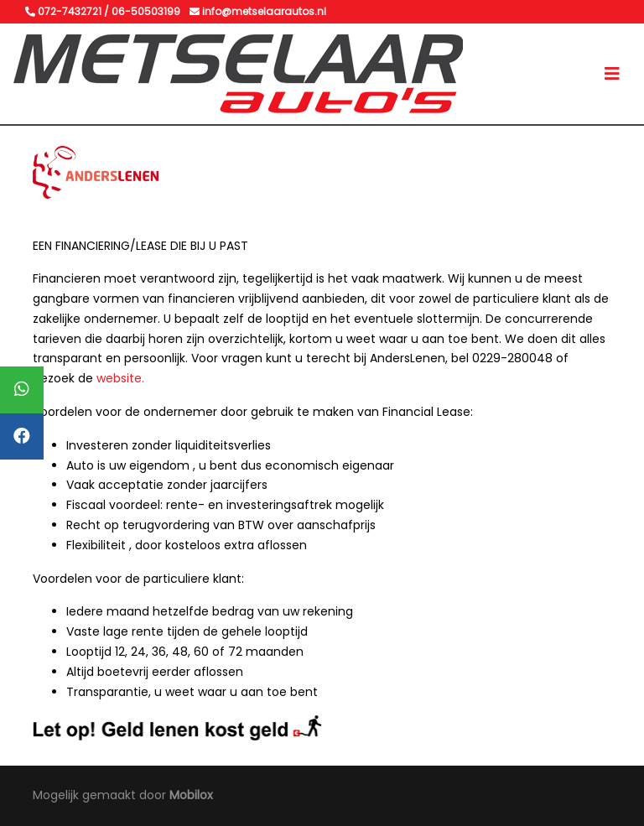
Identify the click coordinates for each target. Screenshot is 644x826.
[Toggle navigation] (612, 74)
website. (120, 378)
